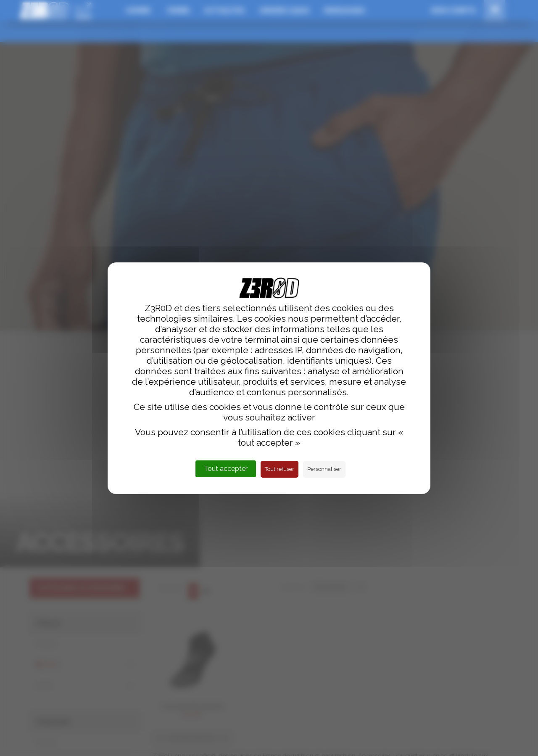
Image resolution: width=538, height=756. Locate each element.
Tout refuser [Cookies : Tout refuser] (280, 469)
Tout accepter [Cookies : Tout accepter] (226, 469)
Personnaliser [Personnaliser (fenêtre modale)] (324, 469)
